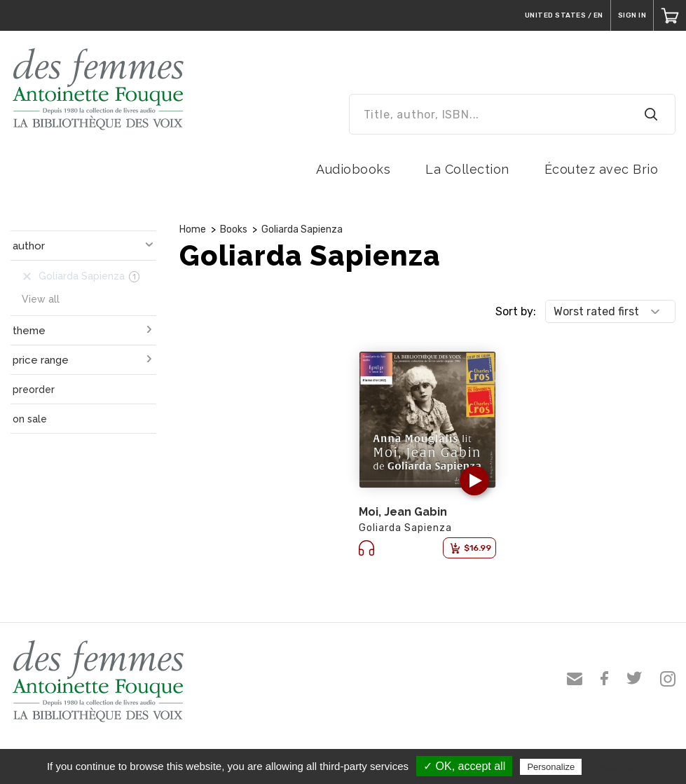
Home (193, 229)
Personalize (551, 767)
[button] (474, 481)
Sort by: (516, 311)
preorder (34, 390)
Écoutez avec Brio (602, 169)
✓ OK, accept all (464, 766)
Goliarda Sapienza (302, 229)
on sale (30, 419)
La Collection (467, 169)
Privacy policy (619, 766)
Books (234, 229)
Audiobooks (353, 169)
